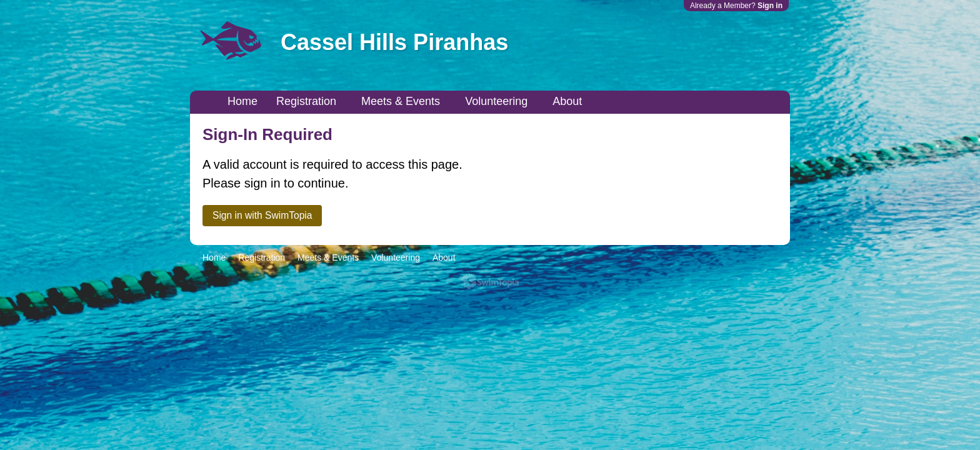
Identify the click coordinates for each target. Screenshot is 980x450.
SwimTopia (490, 282)
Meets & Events (401, 101)
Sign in (770, 6)
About (567, 101)
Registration (306, 101)
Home (242, 101)
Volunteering (496, 101)
